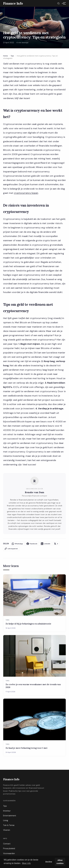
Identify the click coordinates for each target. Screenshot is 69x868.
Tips (12, 56)
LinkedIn (46, 544)
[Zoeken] (58, 3)
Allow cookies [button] (60, 862)
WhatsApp (17, 544)
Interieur (7, 811)
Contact (7, 844)
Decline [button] (49, 862)
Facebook (32, 544)
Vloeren (7, 830)
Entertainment (10, 816)
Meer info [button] (26, 863)
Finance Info (11, 779)
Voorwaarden (9, 853)
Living (6, 820)
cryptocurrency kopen (26, 193)
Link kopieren (11, 549)
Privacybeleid (9, 849)
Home (5, 56)
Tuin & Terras (9, 825)
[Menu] (63, 3)
